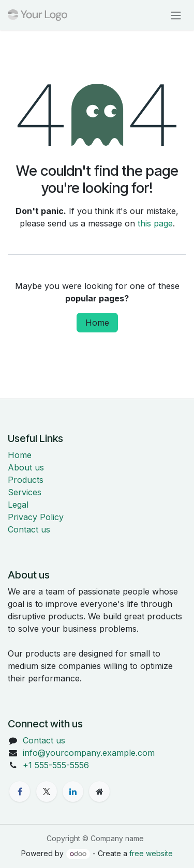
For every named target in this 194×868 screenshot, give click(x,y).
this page (155, 223)
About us (26, 467)
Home (97, 323)
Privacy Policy (36, 517)
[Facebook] (20, 791)
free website (151, 853)
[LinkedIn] (73, 791)
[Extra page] (99, 791)
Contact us (29, 529)
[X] (47, 791)
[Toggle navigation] (176, 15)
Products (26, 480)
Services (25, 492)
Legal (18, 505)
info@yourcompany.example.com (89, 753)
